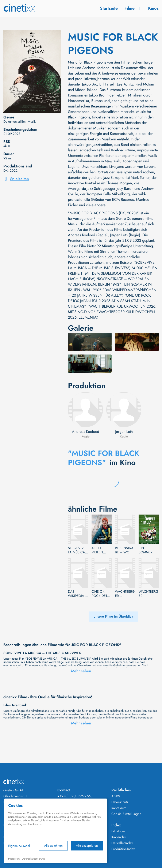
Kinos (153, 8)
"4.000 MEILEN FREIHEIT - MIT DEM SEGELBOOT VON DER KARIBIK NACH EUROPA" (113, 273)
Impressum (119, 808)
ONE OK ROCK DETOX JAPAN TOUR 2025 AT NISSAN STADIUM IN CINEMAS (102, 594)
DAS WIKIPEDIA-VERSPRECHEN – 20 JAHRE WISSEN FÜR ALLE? (78, 594)
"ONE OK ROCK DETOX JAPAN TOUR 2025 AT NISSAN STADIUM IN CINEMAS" (109, 301)
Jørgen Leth (124, 432)
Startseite (109, 8)
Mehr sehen (81, 671)
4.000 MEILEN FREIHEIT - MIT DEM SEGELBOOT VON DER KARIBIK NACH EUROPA (101, 550)
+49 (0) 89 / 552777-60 (75, 796)
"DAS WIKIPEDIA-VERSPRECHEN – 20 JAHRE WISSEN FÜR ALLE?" (112, 293)
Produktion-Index (123, 849)
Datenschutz (120, 802)
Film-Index (118, 831)
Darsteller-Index (122, 843)
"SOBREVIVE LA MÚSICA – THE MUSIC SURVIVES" (111, 265)
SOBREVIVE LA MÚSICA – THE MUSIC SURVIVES (77, 550)
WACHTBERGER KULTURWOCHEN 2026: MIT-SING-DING (125, 594)
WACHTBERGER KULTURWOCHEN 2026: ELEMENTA (148, 594)
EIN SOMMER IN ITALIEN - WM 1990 (148, 550)
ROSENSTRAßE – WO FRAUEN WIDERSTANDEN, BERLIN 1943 (125, 550)
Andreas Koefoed (86, 432)
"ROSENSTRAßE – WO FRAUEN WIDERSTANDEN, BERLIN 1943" (109, 282)
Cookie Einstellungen (126, 814)
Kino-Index (119, 837)
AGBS (116, 796)
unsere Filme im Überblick (113, 616)
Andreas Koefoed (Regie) (88, 235)
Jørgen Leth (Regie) (125, 235)
